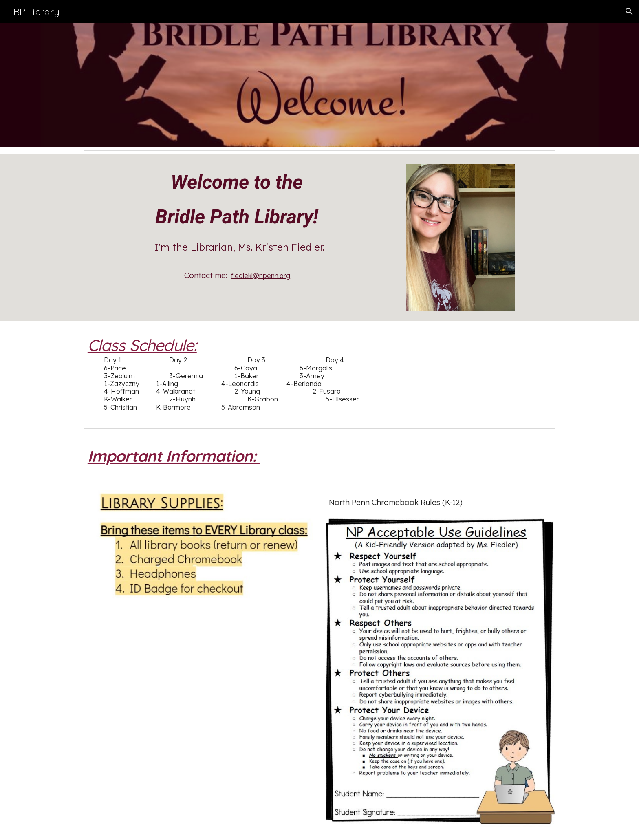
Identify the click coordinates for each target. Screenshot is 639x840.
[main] (239, 226)
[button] (629, 11)
